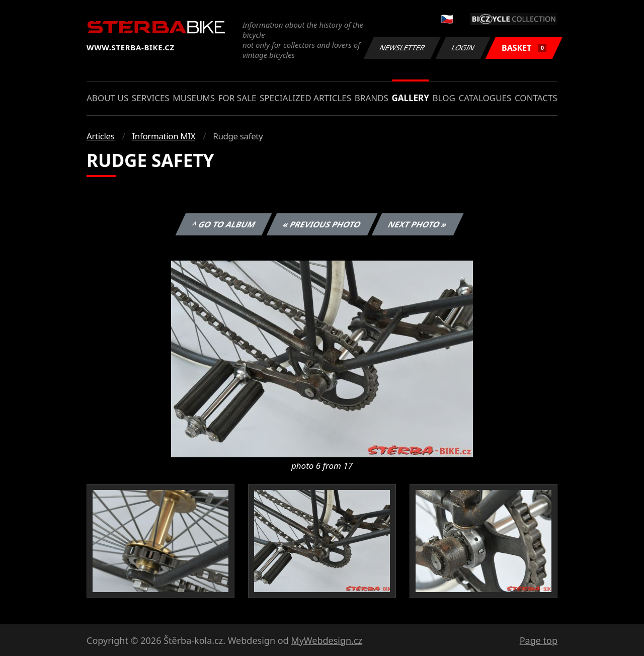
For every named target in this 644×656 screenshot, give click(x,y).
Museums (194, 98)
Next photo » (418, 224)
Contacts (536, 98)
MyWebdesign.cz (327, 640)
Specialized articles (305, 98)
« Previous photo (322, 224)
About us (107, 98)
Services (151, 98)
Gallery (411, 98)
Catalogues (485, 98)
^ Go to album (223, 224)
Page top (539, 640)
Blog (444, 98)
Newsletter (402, 48)
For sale (237, 98)
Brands (372, 98)
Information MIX (164, 136)
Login (463, 48)
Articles (100, 136)
